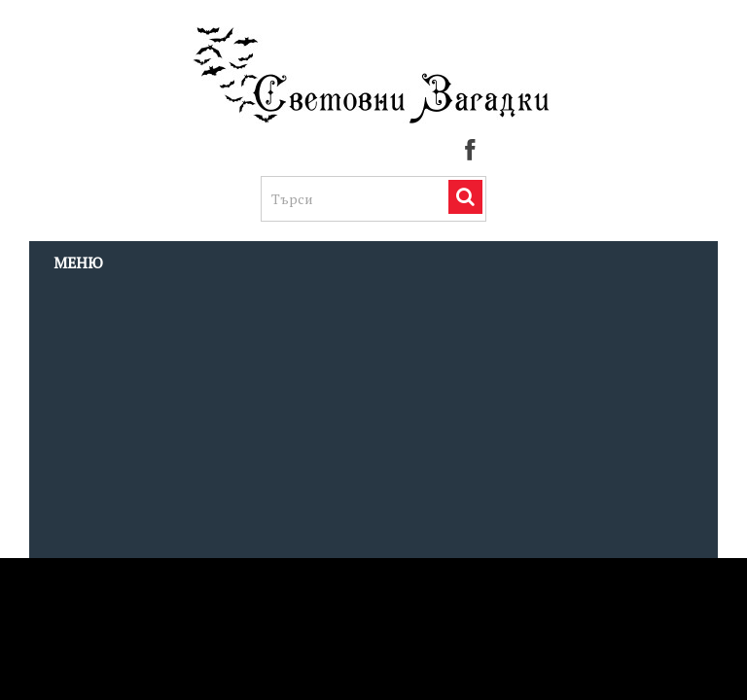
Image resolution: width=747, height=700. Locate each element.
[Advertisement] (373, 421)
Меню (78, 262)
